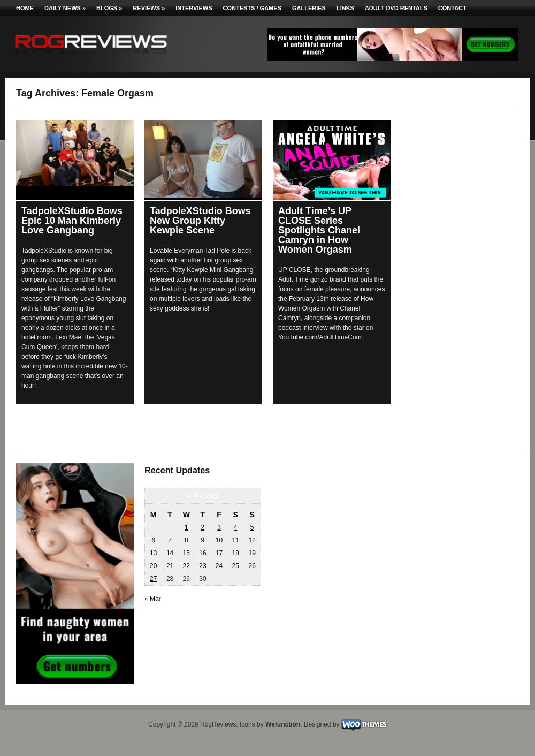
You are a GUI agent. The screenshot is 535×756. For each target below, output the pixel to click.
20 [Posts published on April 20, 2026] (153, 566)
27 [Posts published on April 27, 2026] (153, 579)
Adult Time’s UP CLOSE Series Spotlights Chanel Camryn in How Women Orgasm (319, 230)
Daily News (65, 8)
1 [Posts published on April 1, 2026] (186, 527)
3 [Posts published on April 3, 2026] (219, 527)
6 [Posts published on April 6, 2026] (153, 540)
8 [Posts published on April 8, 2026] (186, 540)
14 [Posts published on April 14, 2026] (170, 553)
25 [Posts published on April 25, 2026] (235, 566)
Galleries (309, 8)
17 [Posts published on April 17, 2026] (219, 553)
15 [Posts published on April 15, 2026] (186, 553)
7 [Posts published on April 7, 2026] (170, 540)
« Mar (153, 599)
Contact (452, 8)
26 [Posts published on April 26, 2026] (252, 566)
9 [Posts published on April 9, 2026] (203, 540)
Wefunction (283, 725)
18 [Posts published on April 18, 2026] (235, 553)
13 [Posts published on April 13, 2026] (153, 553)
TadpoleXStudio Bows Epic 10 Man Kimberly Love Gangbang (72, 221)
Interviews (194, 8)
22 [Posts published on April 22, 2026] (186, 566)
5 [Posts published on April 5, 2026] (252, 527)
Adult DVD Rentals (396, 8)
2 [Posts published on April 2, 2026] (203, 527)
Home (25, 8)
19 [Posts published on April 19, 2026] (252, 553)
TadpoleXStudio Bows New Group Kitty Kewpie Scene (200, 221)
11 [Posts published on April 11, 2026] (235, 540)
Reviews (149, 8)
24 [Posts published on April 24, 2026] (219, 566)
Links (345, 8)
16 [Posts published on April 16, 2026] (202, 553)
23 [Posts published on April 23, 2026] (202, 566)
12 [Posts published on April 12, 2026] (252, 540)
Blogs (109, 8)
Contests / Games (252, 8)
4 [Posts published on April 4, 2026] (236, 527)
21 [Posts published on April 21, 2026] (170, 566)
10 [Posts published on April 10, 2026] (219, 540)
